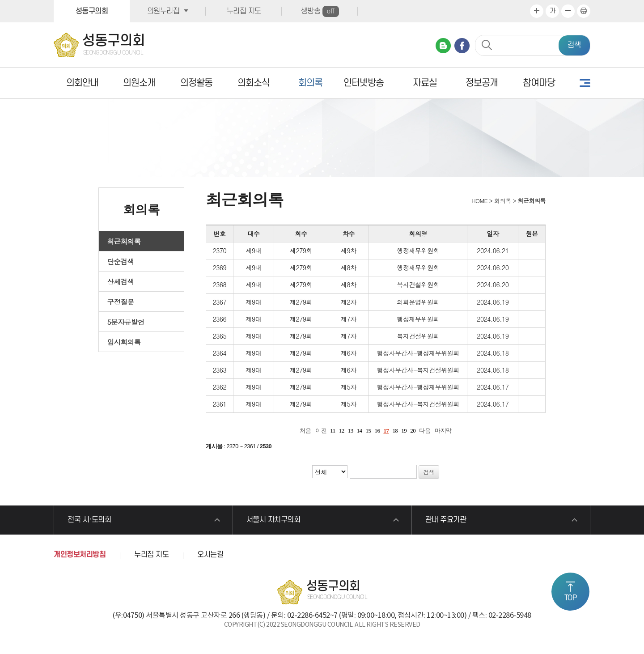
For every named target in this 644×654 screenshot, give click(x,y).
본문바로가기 (0, 0)
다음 (425, 431)
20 (413, 431)
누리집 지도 (244, 11)
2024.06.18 (493, 353)
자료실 (425, 83)
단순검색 (121, 261)
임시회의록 (124, 342)
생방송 (320, 11)
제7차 (349, 319)
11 (333, 431)
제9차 (349, 251)
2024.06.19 (493, 302)
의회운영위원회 (418, 302)
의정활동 (196, 83)
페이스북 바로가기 (462, 46)
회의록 (310, 83)
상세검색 (121, 281)
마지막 (443, 431)
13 (351, 431)
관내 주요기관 (446, 520)
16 (377, 431)
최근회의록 (124, 241)
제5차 (349, 387)
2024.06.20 (493, 268)
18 (395, 431)
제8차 (349, 268)
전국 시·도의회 (89, 520)
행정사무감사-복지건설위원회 (418, 370)
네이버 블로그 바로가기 (443, 46)
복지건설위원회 (418, 285)
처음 (305, 431)
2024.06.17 (493, 387)
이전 (321, 431)
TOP (571, 598)
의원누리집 (163, 11)
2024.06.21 (493, 251)
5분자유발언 (126, 322)
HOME (479, 201)
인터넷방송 (364, 83)
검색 (574, 45)
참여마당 (539, 83)
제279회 (301, 251)
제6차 (349, 353)
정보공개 (482, 83)
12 (342, 431)
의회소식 (254, 83)
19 (404, 431)
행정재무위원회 (418, 251)
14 (360, 431)
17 (386, 431)
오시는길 (210, 555)
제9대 (253, 251)
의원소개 (139, 83)
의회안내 (82, 83)
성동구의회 (92, 11)
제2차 (349, 302)
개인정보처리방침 (80, 555)
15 (369, 431)
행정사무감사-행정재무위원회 (418, 353)
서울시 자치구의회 (273, 520)
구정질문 (121, 302)
